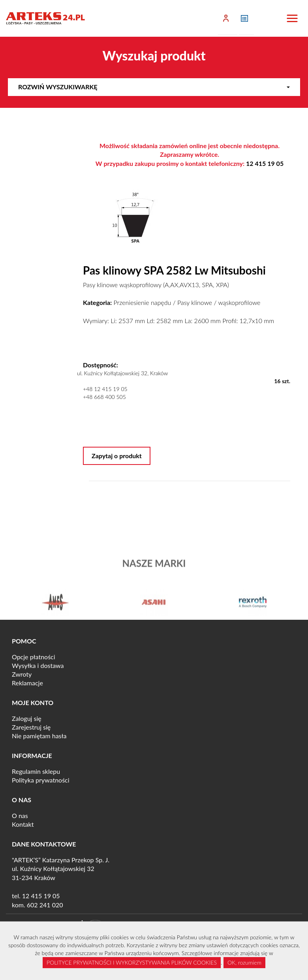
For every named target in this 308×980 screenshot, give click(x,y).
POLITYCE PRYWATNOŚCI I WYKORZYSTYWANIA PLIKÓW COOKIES (132, 962)
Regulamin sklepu (36, 771)
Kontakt (23, 824)
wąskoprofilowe (239, 302)
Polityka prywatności (41, 780)
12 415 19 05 (265, 163)
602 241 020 (45, 905)
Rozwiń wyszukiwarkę (154, 87)
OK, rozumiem (244, 962)
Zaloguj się (27, 718)
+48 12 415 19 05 (105, 389)
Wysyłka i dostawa (38, 665)
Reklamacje (27, 683)
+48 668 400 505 (104, 397)
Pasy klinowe (195, 302)
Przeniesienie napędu (143, 302)
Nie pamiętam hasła (39, 736)
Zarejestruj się (31, 727)
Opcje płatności (34, 657)
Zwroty (22, 674)
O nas (20, 815)
